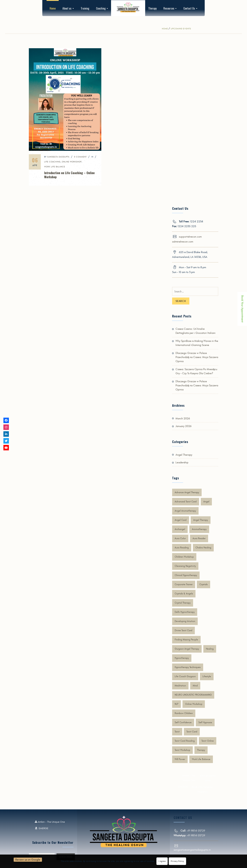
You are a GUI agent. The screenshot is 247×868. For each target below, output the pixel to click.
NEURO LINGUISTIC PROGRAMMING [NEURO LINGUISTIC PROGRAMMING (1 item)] (193, 695)
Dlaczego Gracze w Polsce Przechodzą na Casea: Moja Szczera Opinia (197, 357)
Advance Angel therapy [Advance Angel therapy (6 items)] (187, 492)
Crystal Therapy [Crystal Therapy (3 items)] (183, 603)
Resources (170, 8)
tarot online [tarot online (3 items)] (208, 741)
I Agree (162, 861)
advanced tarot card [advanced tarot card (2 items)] (186, 502)
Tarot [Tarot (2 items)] (177, 732)
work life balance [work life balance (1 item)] (201, 759)
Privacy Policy (177, 861)
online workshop (72, 162)
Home (53, 8)
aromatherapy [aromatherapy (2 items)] (199, 529)
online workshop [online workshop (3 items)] (194, 704)
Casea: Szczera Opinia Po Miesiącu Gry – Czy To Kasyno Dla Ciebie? (196, 371)
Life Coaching (52, 162)
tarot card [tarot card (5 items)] (192, 732)
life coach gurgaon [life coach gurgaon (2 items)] (185, 676)
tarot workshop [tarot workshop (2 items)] (182, 750)
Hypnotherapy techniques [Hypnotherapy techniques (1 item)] (188, 667)
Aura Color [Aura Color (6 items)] (180, 538)
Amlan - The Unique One (199, 778)
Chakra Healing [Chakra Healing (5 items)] (203, 548)
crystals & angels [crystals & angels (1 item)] (184, 594)
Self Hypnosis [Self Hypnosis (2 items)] (205, 722)
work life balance (55, 167)
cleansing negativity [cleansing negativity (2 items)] (185, 566)
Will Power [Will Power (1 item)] (180, 759)
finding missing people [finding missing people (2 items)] (186, 640)
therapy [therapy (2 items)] (201, 750)
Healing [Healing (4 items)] (210, 649)
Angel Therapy (184, 455)
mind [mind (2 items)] (195, 686)
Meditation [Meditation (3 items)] (180, 686)
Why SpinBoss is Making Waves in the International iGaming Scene (197, 343)
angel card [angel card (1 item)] (181, 520)
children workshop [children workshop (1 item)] (184, 557)
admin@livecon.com (183, 242)
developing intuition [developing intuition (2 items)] (185, 621)
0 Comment (80, 157)
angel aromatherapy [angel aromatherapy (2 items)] (185, 511)
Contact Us (190, 8)
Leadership (182, 462)
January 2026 (183, 426)
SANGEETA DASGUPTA (58, 157)
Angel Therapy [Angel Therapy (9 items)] (201, 520)
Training (85, 8)
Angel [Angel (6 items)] (206, 502)
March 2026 (183, 418)
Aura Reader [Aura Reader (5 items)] (199, 538)
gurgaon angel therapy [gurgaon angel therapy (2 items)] (187, 649)
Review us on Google (28, 860)
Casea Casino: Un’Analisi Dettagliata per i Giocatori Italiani (195, 331)
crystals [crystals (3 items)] (204, 584)
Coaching (102, 8)
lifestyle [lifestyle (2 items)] (207, 676)
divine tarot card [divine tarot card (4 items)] (183, 630)
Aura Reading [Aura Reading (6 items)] (182, 548)
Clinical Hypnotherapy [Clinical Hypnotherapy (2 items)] (186, 575)
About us (68, 8)
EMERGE (197, 789)
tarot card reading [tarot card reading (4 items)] (185, 741)
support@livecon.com (190, 237)
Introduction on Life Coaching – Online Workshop (69, 175)
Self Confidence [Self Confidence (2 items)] (183, 722)
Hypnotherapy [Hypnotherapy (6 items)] (182, 658)
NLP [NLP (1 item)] (176, 704)
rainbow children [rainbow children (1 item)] (184, 713)
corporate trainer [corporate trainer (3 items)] (184, 584)
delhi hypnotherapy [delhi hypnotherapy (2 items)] (185, 612)
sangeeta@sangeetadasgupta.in (192, 850)
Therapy (152, 8)
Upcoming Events (181, 29)
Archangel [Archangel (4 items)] (180, 529)
